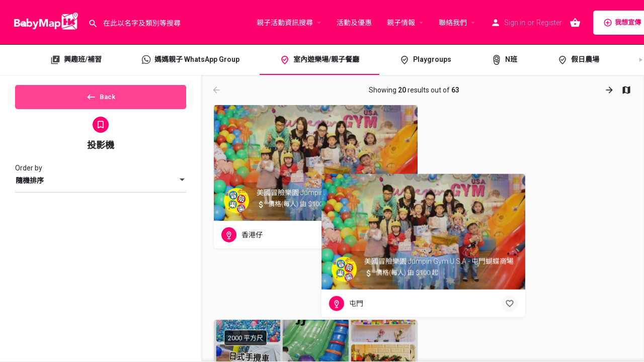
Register (549, 23)
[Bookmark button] (402, 235)
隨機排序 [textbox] (30, 189)
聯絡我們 (453, 23)
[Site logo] (44, 22)
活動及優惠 (354, 23)
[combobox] (101, 189)
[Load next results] (610, 90)
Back (101, 100)
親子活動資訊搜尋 (285, 23)
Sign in (515, 23)
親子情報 (401, 23)
